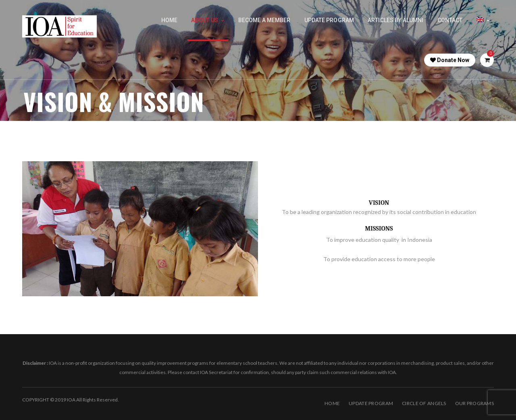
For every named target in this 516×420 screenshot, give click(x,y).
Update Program (371, 403)
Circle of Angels (424, 403)
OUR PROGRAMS (474, 403)
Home (332, 403)
